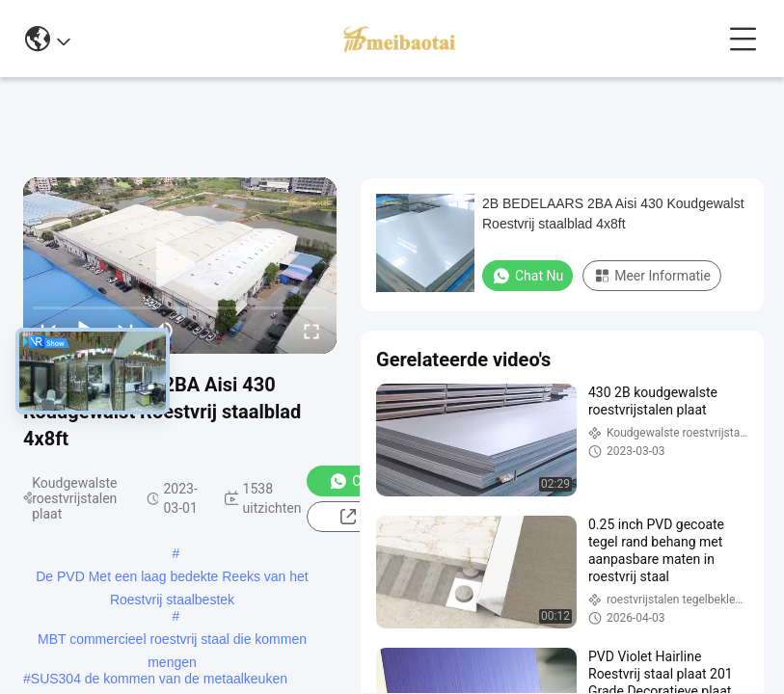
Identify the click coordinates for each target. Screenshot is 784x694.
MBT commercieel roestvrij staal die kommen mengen (172, 641)
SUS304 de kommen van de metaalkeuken (159, 679)
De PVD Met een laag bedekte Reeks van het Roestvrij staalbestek (172, 578)
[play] (180, 265)
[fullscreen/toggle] (311, 331)
